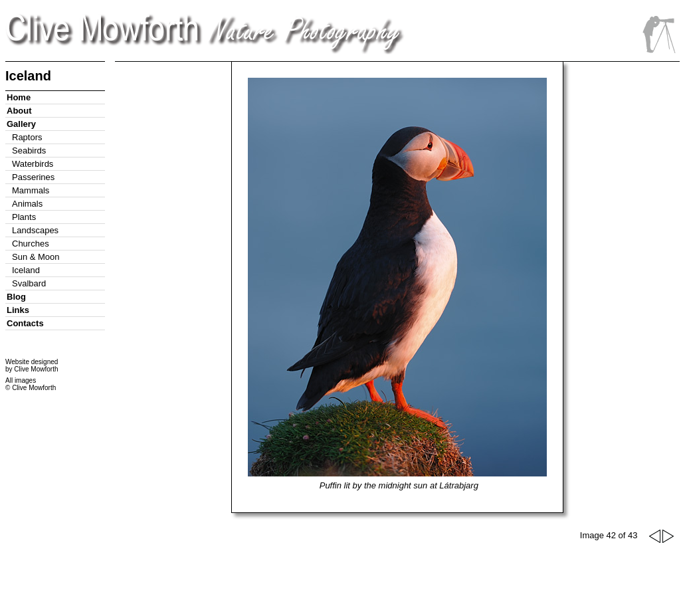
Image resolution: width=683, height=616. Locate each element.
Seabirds (29, 151)
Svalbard (29, 283)
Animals (27, 204)
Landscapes (35, 230)
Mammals (31, 190)
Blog (16, 297)
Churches (31, 244)
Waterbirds (33, 164)
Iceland (26, 270)
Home (19, 97)
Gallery (21, 124)
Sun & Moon (36, 257)
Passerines (33, 177)
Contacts (25, 323)
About (19, 111)
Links (18, 310)
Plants (24, 217)
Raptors (27, 137)
